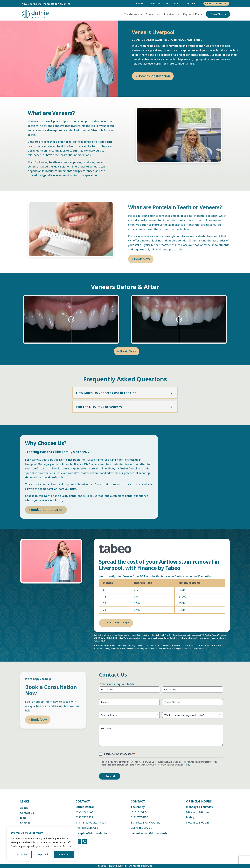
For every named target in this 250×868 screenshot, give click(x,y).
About (140, 4)
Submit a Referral (215, 4)
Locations (170, 14)
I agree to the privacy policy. (120, 754)
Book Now (217, 14)
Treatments (132, 14)
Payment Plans (192, 14)
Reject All (43, 854)
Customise (21, 854)
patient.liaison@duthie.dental (149, 833)
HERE (187, 765)
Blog (177, 4)
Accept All (64, 854)
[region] (42, 844)
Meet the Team (159, 4)
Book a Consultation (154, 76)
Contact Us (192, 4)
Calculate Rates (117, 623)
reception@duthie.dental (91, 833)
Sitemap (25, 823)
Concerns (152, 14)
